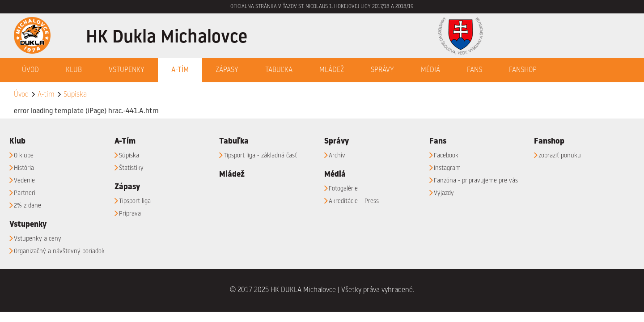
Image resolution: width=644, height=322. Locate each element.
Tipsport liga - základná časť (260, 156)
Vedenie (24, 181)
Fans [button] (475, 70)
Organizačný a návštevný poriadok (59, 251)
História (24, 168)
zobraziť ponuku (560, 156)
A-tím (46, 95)
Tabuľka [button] (279, 70)
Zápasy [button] (227, 70)
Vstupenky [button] (127, 70)
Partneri (25, 193)
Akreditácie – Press (354, 201)
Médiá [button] (430, 70)
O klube (24, 156)
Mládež (332, 70)
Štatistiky (131, 168)
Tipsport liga (135, 201)
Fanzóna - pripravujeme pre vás (476, 181)
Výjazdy (444, 193)
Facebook (446, 156)
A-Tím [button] (180, 70)
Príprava (130, 214)
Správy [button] (382, 70)
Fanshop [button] (523, 70)
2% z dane (28, 206)
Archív (337, 156)
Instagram (447, 168)
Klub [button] (74, 70)
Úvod (30, 70)
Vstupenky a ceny (38, 239)
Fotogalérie (343, 189)
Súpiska (75, 95)
